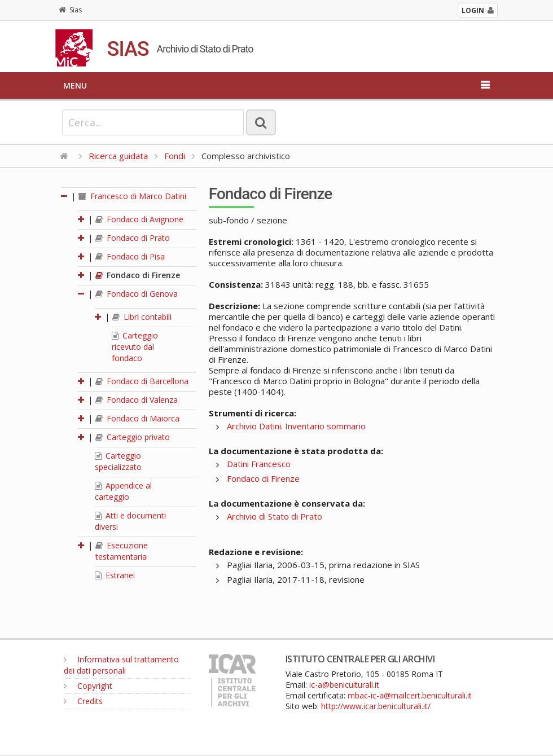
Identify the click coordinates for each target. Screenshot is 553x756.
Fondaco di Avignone (139, 219)
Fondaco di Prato (133, 238)
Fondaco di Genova (137, 294)
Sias (70, 10)
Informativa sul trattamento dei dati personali (121, 665)
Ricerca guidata (118, 156)
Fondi (175, 156)
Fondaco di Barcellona (142, 381)
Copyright (88, 686)
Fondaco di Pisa (130, 256)
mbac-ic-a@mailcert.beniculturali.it (410, 695)
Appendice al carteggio (123, 491)
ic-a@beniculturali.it (344, 685)
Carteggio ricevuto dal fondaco (135, 347)
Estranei (115, 575)
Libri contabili (142, 317)
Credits (83, 701)
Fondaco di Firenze (138, 275)
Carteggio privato (133, 437)
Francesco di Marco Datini (132, 196)
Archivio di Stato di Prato (275, 516)
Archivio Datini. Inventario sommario (296, 426)
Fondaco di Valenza (137, 400)
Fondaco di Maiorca (137, 418)
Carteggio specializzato (118, 461)
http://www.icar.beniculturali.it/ (376, 706)
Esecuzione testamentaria (122, 551)
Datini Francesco (259, 464)
